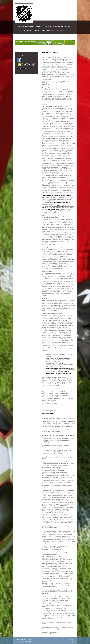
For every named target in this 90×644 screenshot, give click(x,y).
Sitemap (29, 640)
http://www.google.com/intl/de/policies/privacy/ (60, 368)
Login (72, 640)
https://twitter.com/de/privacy (54, 363)
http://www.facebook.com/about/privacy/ (58, 358)
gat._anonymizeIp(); (54, 209)
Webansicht (70, 641)
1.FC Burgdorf (21, 55)
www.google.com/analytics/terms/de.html (57, 202)
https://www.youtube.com (64, 373)
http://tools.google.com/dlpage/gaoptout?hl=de (56, 196)
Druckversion (21, 640)
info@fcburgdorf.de (48, 414)
